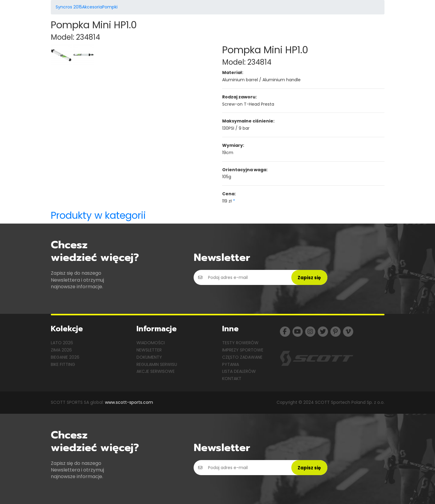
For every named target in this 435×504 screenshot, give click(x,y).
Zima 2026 (61, 350)
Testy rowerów (240, 343)
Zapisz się (309, 278)
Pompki (110, 7)
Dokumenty (149, 357)
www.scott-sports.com (129, 402)
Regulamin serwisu (157, 364)
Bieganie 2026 (65, 357)
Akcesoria (92, 7)
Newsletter (149, 350)
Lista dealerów (239, 371)
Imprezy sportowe (243, 350)
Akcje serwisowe (156, 371)
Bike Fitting (63, 364)
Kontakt (232, 379)
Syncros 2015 (69, 7)
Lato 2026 (62, 343)
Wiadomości (151, 343)
